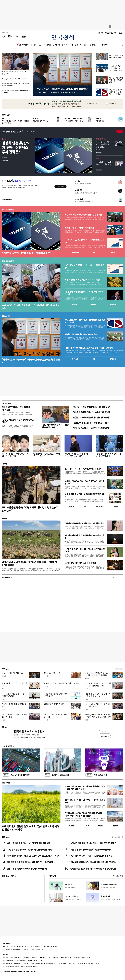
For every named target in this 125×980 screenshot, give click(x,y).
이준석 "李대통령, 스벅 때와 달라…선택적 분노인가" (77, 455)
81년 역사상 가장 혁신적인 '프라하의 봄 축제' (83, 469)
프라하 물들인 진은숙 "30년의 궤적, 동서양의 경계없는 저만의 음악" (30, 509)
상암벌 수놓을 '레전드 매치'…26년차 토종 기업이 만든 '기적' (98, 684)
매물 (94, 359)
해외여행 (101, 826)
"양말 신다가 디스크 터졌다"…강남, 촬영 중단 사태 (109, 455)
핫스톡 (4, 139)
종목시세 (94, 304)
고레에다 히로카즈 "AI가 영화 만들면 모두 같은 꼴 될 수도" (84, 482)
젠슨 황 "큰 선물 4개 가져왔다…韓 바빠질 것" (92, 407)
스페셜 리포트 (7, 746)
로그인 (121, 33)
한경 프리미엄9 (23, 45)
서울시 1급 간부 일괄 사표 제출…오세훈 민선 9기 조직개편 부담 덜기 (97, 675)
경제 (35, 45)
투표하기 (105, 732)
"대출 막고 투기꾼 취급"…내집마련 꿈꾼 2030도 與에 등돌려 (31, 361)
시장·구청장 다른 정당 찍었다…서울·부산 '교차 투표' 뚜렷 (30, 862)
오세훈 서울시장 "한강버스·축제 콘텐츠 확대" (56, 695)
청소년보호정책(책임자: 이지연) (83, 957)
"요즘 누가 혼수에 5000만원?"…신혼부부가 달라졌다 (91, 850)
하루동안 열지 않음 (113, 104)
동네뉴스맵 (75, 359)
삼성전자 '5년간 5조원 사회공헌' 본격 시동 (55, 716)
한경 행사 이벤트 (8, 876)
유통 (76, 45)
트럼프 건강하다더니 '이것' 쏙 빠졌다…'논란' (16, 408)
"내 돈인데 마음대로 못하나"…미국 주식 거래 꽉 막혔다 (84, 293)
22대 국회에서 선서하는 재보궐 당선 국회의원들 (14, 716)
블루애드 (37, 946)
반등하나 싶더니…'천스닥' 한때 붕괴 (79, 228)
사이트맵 (34, 957)
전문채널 (93, 45)
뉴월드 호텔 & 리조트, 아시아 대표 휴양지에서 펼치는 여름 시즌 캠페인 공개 (85, 788)
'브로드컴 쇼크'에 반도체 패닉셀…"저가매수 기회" (27, 253)
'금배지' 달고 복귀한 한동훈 (54, 704)
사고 (122, 876)
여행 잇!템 (115, 826)
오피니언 (83, 45)
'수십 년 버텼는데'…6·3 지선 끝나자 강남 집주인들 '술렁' (30, 850)
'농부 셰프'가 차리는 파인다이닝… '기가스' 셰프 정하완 (85, 801)
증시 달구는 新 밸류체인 (16, 775)
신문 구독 (100, 33)
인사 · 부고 (115, 876)
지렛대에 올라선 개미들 (41, 121)
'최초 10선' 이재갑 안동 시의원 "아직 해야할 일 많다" (15, 695)
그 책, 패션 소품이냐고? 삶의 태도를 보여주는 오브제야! (85, 550)
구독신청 (14, 946)
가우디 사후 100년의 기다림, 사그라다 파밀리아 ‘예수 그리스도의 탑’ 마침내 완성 (83, 814)
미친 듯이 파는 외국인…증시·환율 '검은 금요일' (83, 215)
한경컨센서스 (75, 253)
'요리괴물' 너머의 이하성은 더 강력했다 (80, 563)
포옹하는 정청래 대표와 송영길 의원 (14, 705)
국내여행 (86, 826)
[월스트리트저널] (17, 36)
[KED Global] (24, 36)
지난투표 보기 (105, 736)
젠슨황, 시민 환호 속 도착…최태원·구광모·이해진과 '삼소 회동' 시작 (98, 716)
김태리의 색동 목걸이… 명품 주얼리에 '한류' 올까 (84, 523)
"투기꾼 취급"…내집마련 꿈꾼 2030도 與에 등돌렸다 (62, 89)
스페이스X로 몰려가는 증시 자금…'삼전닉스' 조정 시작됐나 (116, 68)
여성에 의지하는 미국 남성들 (74, 121)
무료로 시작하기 (60, 186)
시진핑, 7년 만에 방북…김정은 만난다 (14, 79)
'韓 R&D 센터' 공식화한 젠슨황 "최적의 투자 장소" (116, 80)
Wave (4, 518)
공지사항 (53, 876)
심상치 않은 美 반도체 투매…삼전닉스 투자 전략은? (16, 147)
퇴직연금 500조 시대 (56, 775)
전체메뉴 (105, 45)
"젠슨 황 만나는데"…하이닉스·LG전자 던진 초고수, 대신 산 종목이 (33, 856)
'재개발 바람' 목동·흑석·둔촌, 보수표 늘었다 (82, 334)
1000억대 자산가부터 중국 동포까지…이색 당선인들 (15, 455)
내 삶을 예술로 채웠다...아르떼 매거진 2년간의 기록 (84, 495)
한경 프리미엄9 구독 (110, 33)
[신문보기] (3, 36)
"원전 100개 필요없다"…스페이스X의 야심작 (91, 423)
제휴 (12, 957)
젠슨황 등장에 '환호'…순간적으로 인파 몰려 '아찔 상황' (98, 695)
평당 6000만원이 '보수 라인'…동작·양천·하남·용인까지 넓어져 (85, 321)
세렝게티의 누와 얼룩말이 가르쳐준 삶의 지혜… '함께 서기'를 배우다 (29, 564)
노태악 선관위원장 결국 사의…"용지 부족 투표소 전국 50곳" (15, 84)
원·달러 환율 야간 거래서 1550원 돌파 (116, 56)
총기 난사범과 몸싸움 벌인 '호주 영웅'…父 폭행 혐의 (47, 455)
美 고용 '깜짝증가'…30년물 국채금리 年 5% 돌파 (62, 683)
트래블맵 (72, 826)
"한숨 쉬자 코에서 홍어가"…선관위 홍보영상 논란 (55, 426)
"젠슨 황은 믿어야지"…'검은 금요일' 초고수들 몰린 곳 (104, 144)
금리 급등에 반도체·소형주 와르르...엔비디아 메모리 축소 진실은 (31, 307)
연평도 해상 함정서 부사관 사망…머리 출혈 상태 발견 (15, 91)
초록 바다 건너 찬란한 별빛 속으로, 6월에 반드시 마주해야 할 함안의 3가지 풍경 (30, 828)
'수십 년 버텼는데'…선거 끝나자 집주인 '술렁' (18, 421)
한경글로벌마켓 (8, 261)
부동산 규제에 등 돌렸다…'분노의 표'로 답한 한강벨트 (28, 843)
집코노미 (65, 45)
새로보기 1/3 (119, 669)
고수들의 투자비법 (101, 139)
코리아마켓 (47, 45)
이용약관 (55, 957)
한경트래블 (6, 783)
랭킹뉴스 (5, 837)
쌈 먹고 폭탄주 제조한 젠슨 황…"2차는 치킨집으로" (15, 73)
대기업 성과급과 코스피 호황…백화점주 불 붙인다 (104, 164)
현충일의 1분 (100, 121)
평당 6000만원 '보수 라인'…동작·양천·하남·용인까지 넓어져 (116, 93)
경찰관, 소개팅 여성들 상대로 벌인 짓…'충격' (91, 417)
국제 (71, 45)
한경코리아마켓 (8, 209)
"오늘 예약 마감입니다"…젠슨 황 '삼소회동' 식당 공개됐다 (93, 862)
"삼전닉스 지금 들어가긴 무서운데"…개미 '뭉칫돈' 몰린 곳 (93, 843)
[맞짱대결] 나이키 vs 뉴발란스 (29, 731)
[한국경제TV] (10, 36)
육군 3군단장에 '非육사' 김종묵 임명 (14, 684)
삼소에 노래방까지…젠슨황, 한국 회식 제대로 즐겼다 (98, 705)
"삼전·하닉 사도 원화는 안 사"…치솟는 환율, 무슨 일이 (84, 241)
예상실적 (74, 304)
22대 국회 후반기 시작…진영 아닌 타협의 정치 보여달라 (15, 122)
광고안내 (29, 946)
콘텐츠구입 (18, 957)
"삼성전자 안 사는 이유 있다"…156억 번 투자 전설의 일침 (93, 869)
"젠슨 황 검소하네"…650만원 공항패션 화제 (91, 428)
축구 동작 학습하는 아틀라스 (12, 673)
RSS (49, 957)
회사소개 (6, 946)
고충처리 (21, 946)
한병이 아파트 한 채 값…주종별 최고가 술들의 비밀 (84, 537)
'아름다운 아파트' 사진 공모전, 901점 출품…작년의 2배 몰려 (89, 348)
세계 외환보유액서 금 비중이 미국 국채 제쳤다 (83, 280)
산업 (40, 45)
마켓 (113, 253)
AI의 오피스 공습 (96, 775)
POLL (4, 727)
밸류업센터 (113, 359)
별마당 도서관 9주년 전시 (53, 673)
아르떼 (4, 464)
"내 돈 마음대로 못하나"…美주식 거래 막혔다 (91, 412)
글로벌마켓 (56, 45)
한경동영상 (6, 577)
